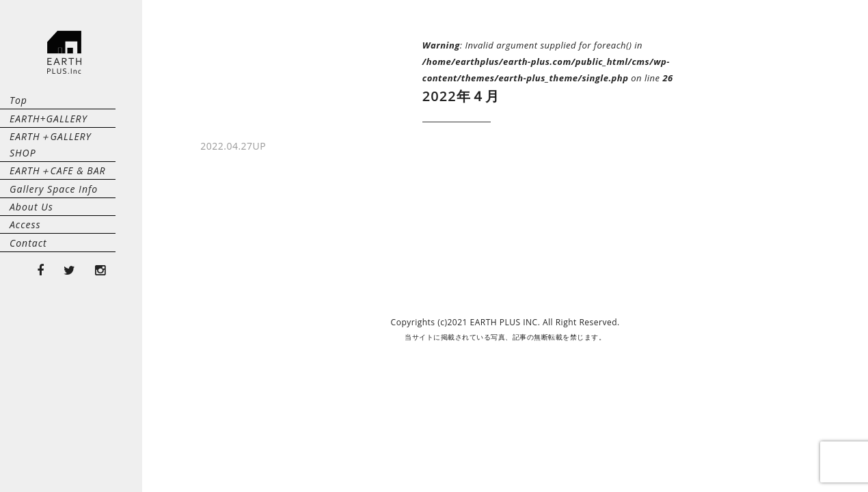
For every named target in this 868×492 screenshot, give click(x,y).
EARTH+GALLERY (49, 142)
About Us (31, 279)
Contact (28, 347)
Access (25, 313)
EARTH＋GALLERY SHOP (65, 177)
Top (18, 108)
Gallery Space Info (54, 245)
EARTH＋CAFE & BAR (58, 211)
